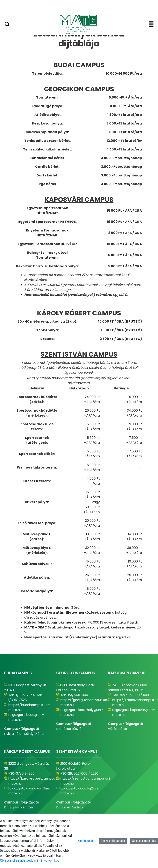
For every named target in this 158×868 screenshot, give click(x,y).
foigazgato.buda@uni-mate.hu (26, 717)
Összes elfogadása (113, 841)
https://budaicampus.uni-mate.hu (29, 707)
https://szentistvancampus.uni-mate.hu (86, 781)
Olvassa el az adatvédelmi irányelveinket (29, 860)
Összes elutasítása (144, 841)
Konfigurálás (86, 841)
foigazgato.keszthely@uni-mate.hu (82, 712)
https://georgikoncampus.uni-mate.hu (85, 702)
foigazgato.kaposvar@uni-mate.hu (134, 712)
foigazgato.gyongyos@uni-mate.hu (30, 791)
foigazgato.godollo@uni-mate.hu (80, 791)
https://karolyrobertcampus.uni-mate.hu (35, 781)
